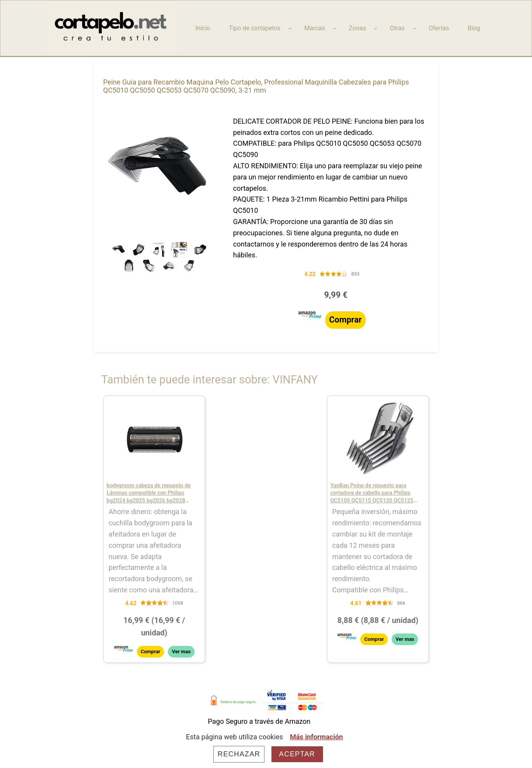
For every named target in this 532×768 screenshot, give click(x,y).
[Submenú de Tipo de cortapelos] (290, 28)
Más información (317, 737)
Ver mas (181, 652)
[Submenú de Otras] (415, 28)
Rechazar (239, 754)
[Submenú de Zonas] (376, 28)
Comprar (345, 320)
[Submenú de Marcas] (335, 28)
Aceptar (297, 754)
